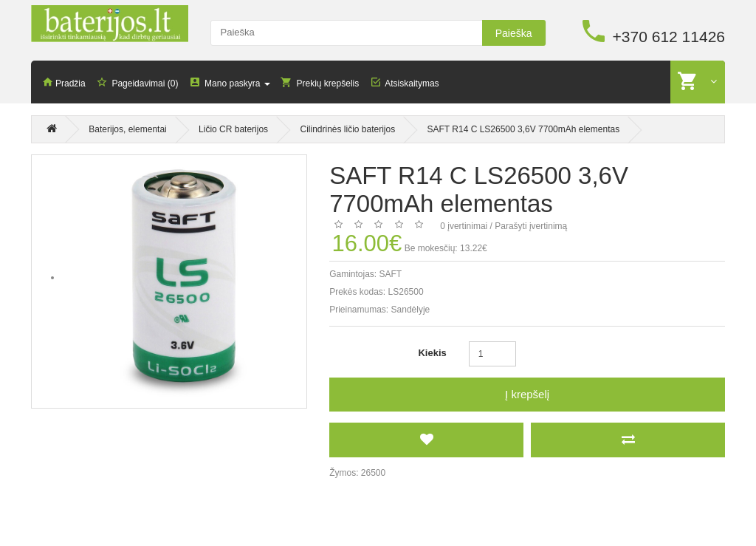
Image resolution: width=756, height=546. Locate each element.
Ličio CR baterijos (233, 130)
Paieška (514, 33)
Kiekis (432, 353)
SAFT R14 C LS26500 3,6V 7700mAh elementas (524, 130)
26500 (373, 473)
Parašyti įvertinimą (531, 226)
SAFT (391, 274)
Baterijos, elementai (127, 130)
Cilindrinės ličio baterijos (347, 130)
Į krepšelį (527, 394)
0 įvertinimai (464, 226)
